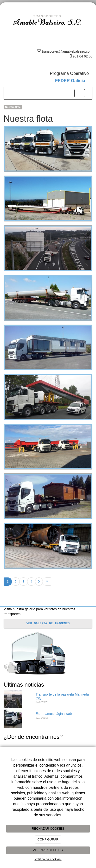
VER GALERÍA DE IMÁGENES (48, 623)
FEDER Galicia (70, 81)
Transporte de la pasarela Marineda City (62, 696)
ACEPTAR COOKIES (48, 850)
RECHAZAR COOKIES (48, 829)
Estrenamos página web (54, 714)
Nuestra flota (13, 107)
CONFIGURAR (48, 839)
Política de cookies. (48, 859)
